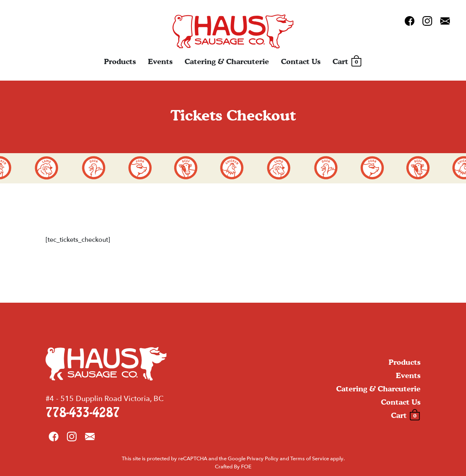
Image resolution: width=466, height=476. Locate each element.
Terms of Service (310, 459)
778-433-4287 (83, 413)
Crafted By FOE (233, 467)
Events (160, 61)
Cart (347, 62)
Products (120, 61)
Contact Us (301, 61)
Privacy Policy (263, 459)
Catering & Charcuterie (227, 61)
